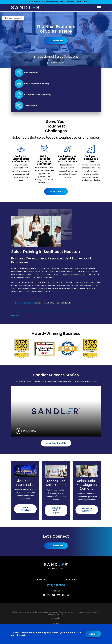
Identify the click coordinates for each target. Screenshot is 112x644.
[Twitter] (68, 595)
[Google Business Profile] (58, 595)
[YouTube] (54, 595)
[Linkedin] (63, 595)
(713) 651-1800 (58, 60)
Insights (41, 580)
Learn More (81, 2)
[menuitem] (56, 618)
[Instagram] (49, 595)
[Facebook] (44, 595)
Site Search (71, 580)
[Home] (26, 8)
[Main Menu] (99, 8)
